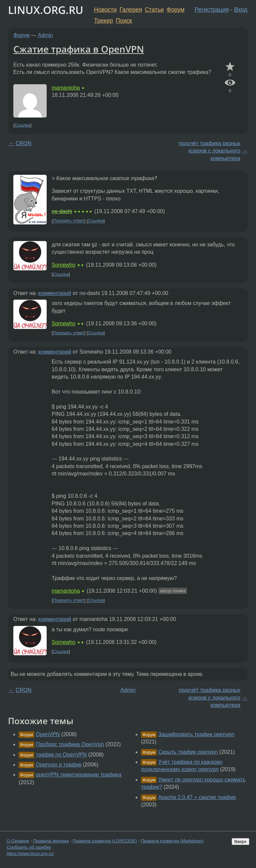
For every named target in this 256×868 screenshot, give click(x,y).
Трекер (103, 21)
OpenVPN (48, 734)
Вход (241, 10)
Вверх (240, 842)
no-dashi (62, 211)
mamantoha (66, 88)
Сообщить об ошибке (29, 847)
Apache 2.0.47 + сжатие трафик (197, 797)
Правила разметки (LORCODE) (105, 841)
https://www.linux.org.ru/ (30, 854)
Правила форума (51, 841)
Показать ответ (69, 221)
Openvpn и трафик (58, 765)
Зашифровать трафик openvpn (196, 734)
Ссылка (22, 125)
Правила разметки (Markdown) (172, 841)
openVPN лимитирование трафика (78, 775)
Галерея (131, 10)
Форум (175, 10)
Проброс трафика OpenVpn (70, 744)
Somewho (63, 265)
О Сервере (18, 841)
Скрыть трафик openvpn (188, 752)
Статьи (154, 10)
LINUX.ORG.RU (46, 10)
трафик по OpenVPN (61, 755)
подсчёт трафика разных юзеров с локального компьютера (209, 151)
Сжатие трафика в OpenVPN (79, 49)
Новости (105, 10)
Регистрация (212, 10)
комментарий (55, 293)
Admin (45, 35)
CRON (23, 143)
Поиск (124, 21)
